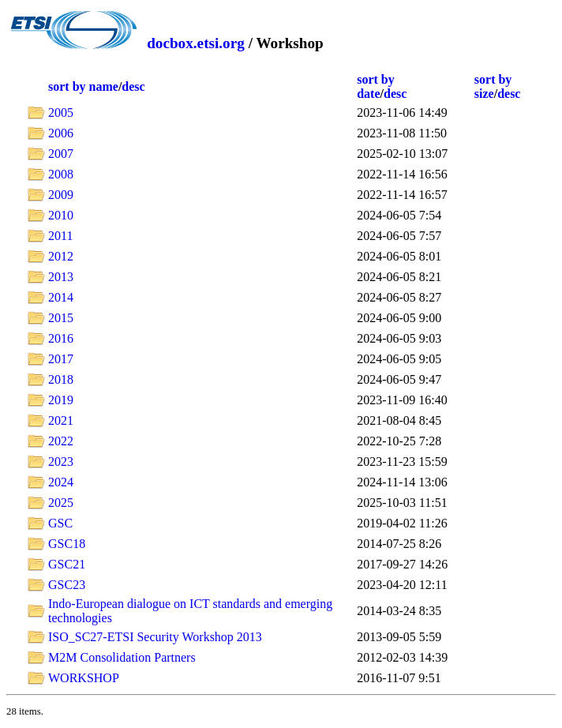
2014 (61, 297)
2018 (61, 379)
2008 (61, 174)
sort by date (376, 86)
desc (133, 86)
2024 (61, 482)
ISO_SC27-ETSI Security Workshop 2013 (155, 637)
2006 (61, 133)
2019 (61, 400)
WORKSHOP (84, 678)
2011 (60, 236)
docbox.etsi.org (196, 43)
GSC (60, 523)
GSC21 (67, 564)
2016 (61, 338)
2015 (61, 318)
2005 (61, 113)
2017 (61, 359)
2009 (61, 195)
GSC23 (67, 585)
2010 (61, 215)
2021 (61, 420)
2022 (61, 441)
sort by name (83, 86)
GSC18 (67, 544)
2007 (61, 154)
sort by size (493, 86)
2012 (61, 256)
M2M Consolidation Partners (122, 657)
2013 (61, 277)
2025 (61, 503)
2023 (61, 462)
